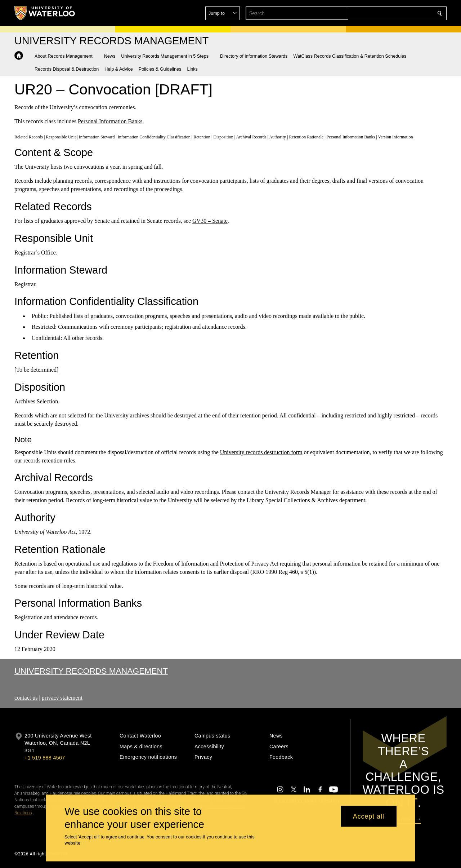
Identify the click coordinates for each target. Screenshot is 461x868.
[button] (388, 13)
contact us (26, 698)
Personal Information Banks (110, 121)
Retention (202, 137)
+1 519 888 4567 (45, 758)
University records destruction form (261, 452)
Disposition (223, 137)
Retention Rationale (306, 137)
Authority (278, 137)
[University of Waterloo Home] (45, 13)
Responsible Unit (61, 137)
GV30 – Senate (210, 221)
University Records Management (91, 671)
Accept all (369, 816)
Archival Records (251, 137)
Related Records (29, 137)
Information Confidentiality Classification (154, 137)
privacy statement (62, 698)
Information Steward (97, 137)
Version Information (395, 137)
